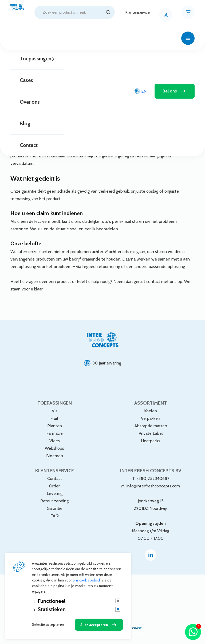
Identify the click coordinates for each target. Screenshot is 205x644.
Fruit (54, 418)
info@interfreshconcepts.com (153, 486)
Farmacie (55, 433)
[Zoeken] (108, 12)
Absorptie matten (151, 426)
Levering (55, 493)
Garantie (55, 508)
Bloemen (55, 456)
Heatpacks (151, 441)
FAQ (55, 516)
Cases (26, 80)
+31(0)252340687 (153, 478)
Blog (25, 124)
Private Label (151, 433)
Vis (55, 411)
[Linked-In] (151, 555)
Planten (55, 426)
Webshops (54, 448)
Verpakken (151, 418)
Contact (29, 145)
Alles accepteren (94, 625)
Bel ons (170, 91)
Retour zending (54, 501)
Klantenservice (138, 12)
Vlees (55, 441)
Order (54, 486)
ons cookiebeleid (86, 580)
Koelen (151, 411)
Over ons (30, 102)
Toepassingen (36, 59)
